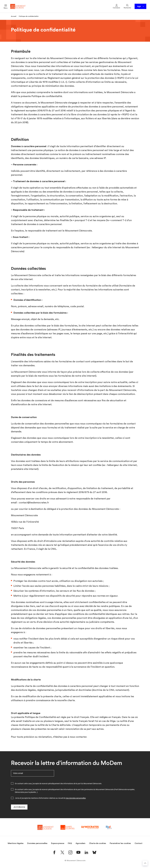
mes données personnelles (76, 798)
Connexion (116, 6)
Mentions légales (16, 843)
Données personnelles (37, 843)
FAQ (70, 843)
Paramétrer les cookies (120, 843)
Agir (141, 6)
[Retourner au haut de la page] (145, 863)
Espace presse (58, 843)
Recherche (127, 6)
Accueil (14, 16)
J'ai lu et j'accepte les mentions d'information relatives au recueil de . (51, 798)
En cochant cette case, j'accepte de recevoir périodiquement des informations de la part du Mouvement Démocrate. (58, 784)
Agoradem (80, 843)
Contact (138, 843)
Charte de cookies (98, 843)
